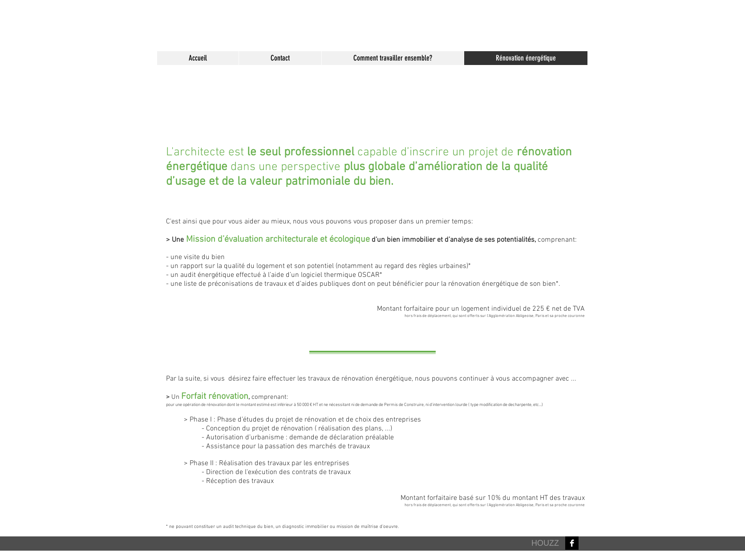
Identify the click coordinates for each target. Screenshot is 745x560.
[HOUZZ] (545, 544)
